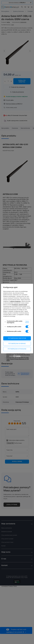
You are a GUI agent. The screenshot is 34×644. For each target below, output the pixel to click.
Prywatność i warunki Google (19, 305)
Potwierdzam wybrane (17, 344)
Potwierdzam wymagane (17, 349)
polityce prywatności (15, 301)
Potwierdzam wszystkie (17, 338)
